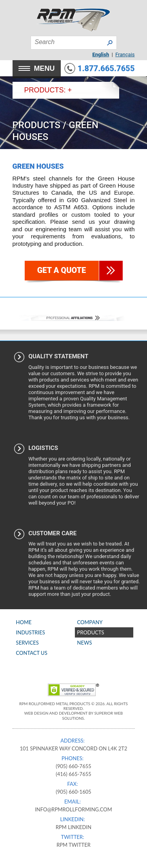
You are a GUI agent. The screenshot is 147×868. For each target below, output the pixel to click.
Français (125, 54)
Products (37, 125)
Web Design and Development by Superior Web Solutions (74, 715)
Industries (31, 632)
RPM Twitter (73, 845)
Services (27, 643)
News (85, 643)
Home (24, 622)
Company (90, 622)
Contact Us (32, 653)
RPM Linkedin (73, 827)
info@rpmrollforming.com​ (73, 809)
